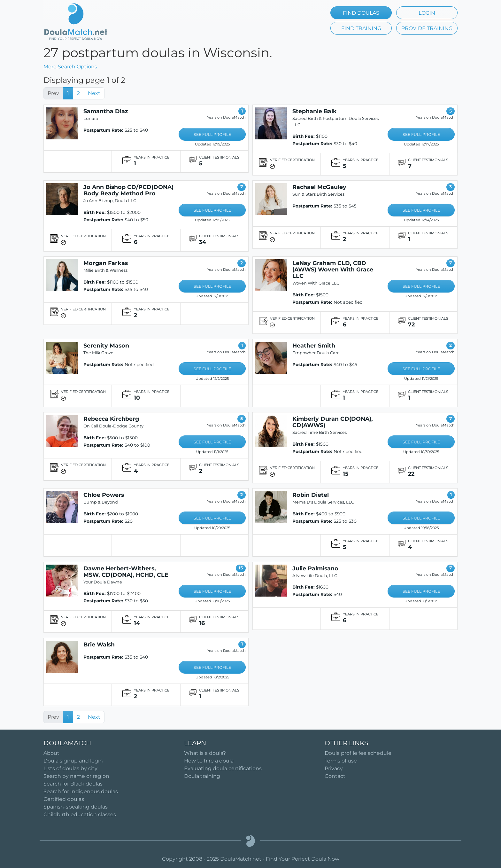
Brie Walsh (99, 644)
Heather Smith (314, 345)
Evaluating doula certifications (223, 768)
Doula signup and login (73, 761)
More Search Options (70, 67)
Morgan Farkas (106, 263)
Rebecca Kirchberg (111, 419)
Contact (335, 776)
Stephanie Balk (315, 111)
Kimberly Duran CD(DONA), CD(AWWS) (333, 422)
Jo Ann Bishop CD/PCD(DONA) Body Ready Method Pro (128, 190)
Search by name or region (76, 776)
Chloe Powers (104, 495)
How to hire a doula (209, 761)
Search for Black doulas (73, 784)
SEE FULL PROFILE (212, 134)
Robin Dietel (311, 495)
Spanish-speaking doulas (76, 807)
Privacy (334, 768)
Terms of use (341, 761)
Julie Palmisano (315, 568)
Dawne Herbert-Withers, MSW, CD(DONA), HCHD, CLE (126, 571)
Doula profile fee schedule (358, 753)
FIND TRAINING (361, 28)
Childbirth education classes (80, 814)
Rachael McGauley (319, 187)
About (51, 753)
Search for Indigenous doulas (81, 791)
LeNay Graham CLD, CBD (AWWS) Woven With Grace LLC (333, 269)
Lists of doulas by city (70, 768)
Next (94, 93)
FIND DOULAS (361, 13)
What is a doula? (205, 753)
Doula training (202, 776)
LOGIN (427, 13)
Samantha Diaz (106, 111)
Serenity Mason (106, 345)
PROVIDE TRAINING (427, 28)
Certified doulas (64, 799)
